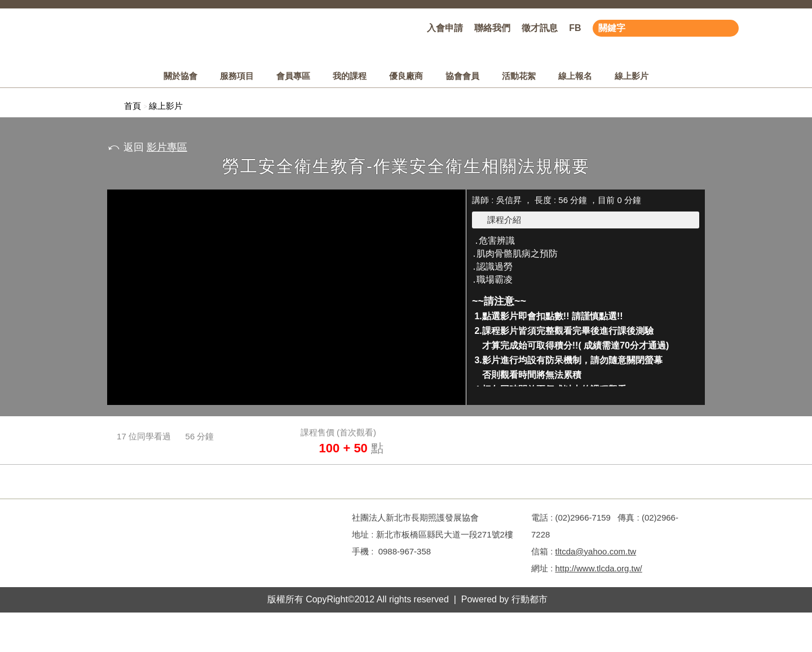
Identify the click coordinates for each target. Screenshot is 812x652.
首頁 (133, 106)
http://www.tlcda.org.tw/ (599, 568)
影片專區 (167, 147)
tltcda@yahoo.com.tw (596, 551)
